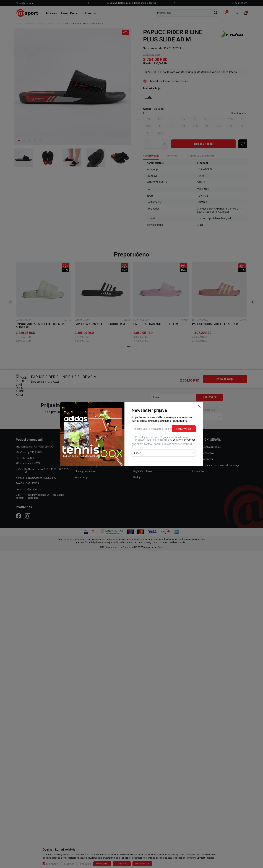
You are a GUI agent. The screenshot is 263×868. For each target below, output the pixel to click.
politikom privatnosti (184, 440)
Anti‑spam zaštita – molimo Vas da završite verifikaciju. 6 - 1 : (163, 445)
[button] (199, 406)
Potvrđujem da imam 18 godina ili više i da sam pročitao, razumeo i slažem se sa (165, 438)
